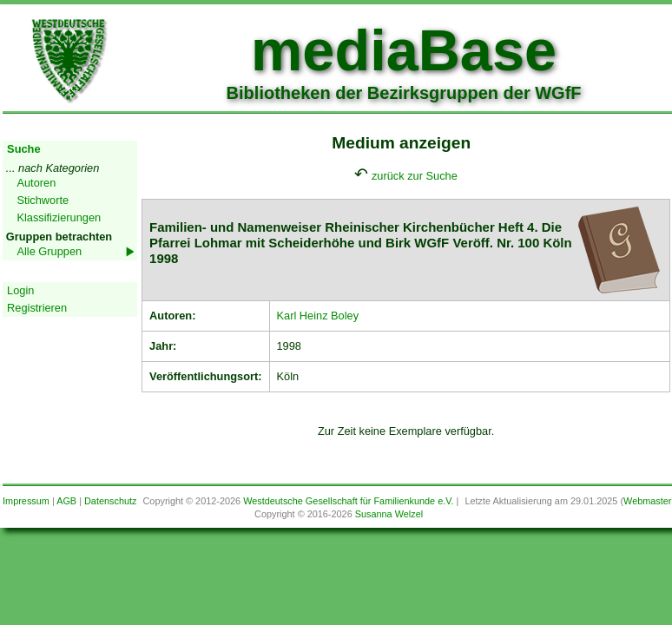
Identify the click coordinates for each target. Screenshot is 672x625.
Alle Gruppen (49, 251)
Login (20, 290)
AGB (66, 501)
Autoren (36, 183)
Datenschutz (110, 501)
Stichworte (43, 200)
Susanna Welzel (389, 514)
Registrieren (37, 308)
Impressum (26, 501)
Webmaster (647, 501)
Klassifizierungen (59, 217)
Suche (23, 149)
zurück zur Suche (415, 176)
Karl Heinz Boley (318, 316)
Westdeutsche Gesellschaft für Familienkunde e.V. (348, 501)
